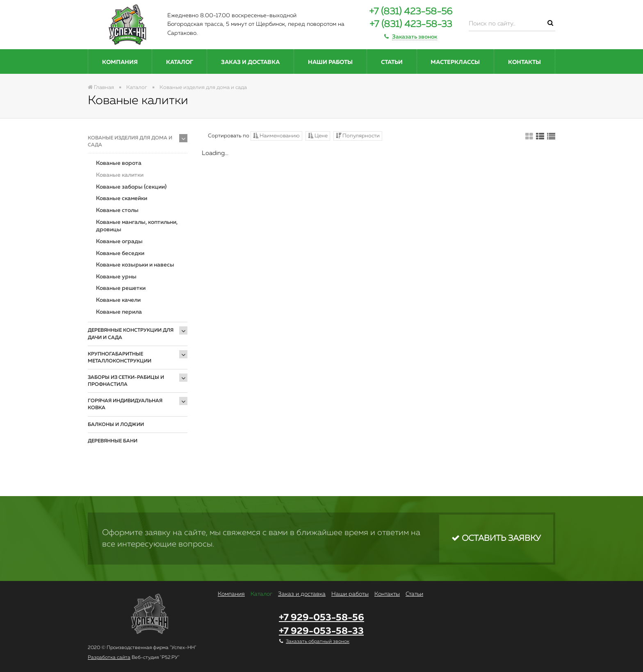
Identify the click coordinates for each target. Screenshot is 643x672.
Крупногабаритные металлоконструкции (120, 358)
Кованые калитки (120, 175)
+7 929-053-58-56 (321, 618)
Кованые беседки (120, 253)
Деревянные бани (113, 441)
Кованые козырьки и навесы (135, 265)
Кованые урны (116, 277)
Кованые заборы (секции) (131, 187)
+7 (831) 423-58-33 (411, 24)
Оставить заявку (496, 538)
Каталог (180, 62)
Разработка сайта (109, 658)
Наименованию (276, 136)
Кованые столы (117, 210)
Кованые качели (118, 300)
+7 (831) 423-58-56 (411, 12)
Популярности (358, 136)
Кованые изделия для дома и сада (130, 142)
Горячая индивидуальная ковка (125, 404)
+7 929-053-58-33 (321, 631)
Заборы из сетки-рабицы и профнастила (126, 381)
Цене (318, 136)
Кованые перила (119, 312)
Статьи (392, 62)
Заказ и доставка (250, 62)
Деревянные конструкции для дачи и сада (131, 334)
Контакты (524, 62)
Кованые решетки (121, 288)
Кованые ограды (119, 241)
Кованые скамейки (122, 198)
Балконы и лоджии (116, 425)
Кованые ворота (119, 163)
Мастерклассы (455, 62)
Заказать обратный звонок (318, 642)
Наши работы (330, 62)
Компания (120, 62)
